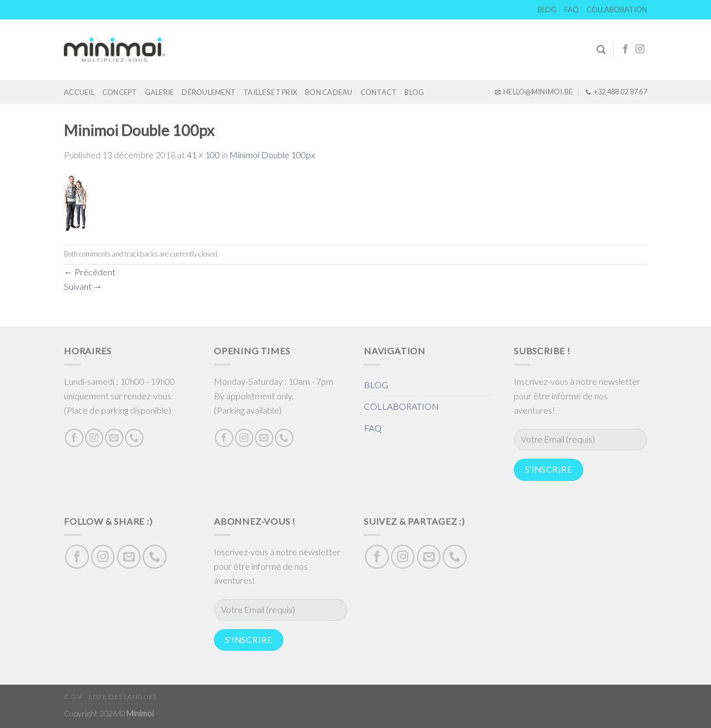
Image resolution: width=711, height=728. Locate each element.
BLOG (547, 9)
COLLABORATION (617, 9)
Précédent (90, 272)
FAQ (572, 9)
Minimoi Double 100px (272, 155)
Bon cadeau (329, 92)
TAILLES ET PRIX (270, 92)
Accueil (79, 92)
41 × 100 (203, 155)
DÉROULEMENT (209, 92)
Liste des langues (122, 697)
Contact (379, 92)
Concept (120, 92)
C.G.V (73, 697)
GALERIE (160, 92)
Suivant (83, 286)
